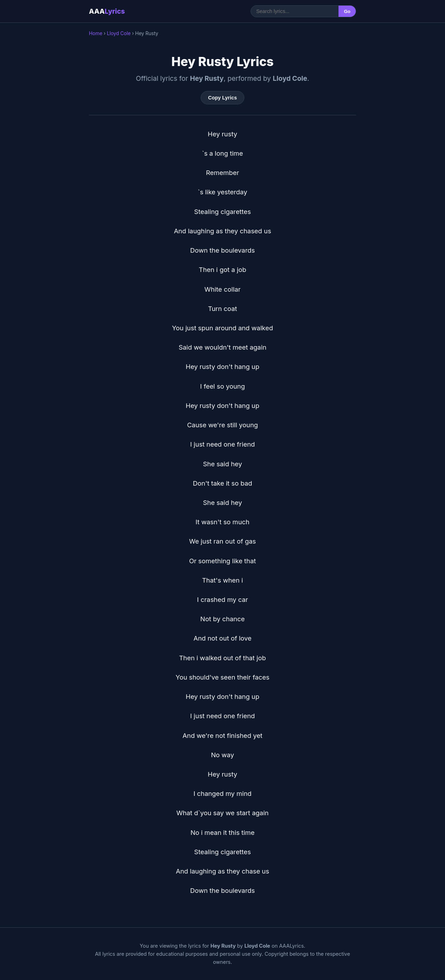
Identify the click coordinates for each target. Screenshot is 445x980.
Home (96, 33)
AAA (107, 11)
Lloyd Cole (119, 33)
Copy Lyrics (222, 98)
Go (347, 11)
